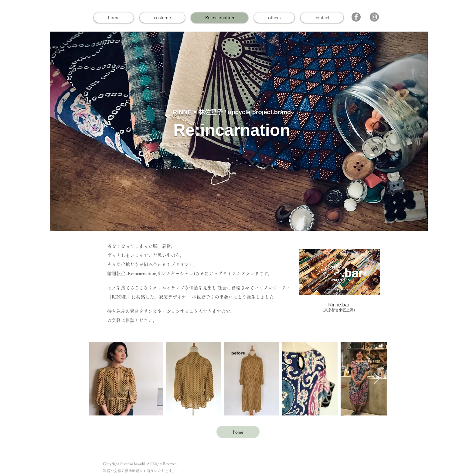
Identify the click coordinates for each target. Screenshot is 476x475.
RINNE (119, 297)
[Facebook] (356, 17)
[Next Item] (377, 379)
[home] (238, 432)
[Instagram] (374, 17)
